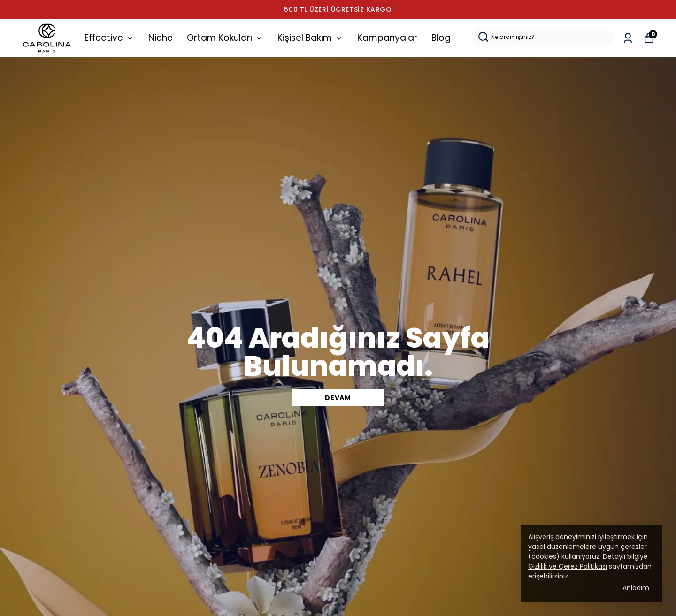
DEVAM (338, 398)
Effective (109, 38)
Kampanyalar (387, 38)
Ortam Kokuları (225, 38)
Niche (161, 38)
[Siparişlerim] (628, 38)
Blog (441, 38)
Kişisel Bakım (310, 38)
